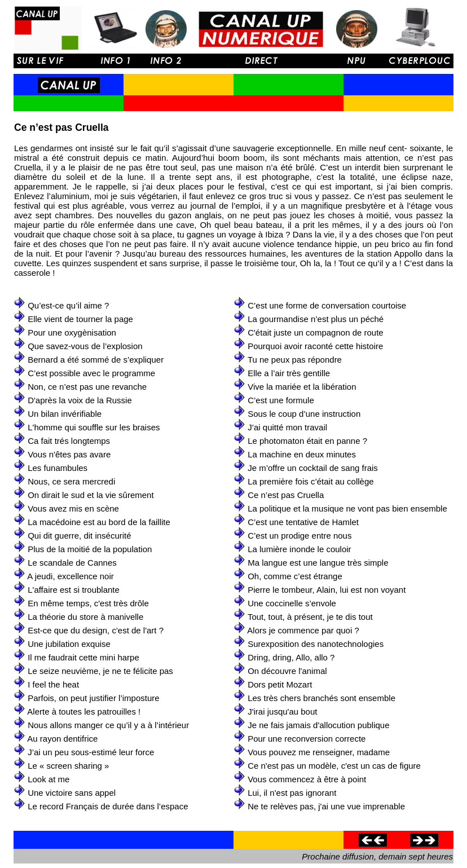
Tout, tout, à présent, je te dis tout (310, 617)
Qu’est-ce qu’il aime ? (68, 305)
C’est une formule (281, 400)
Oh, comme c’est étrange (295, 576)
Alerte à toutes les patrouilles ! (84, 711)
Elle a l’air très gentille (289, 373)
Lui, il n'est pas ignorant (292, 793)
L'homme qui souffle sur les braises (94, 427)
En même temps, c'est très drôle (88, 603)
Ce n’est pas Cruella (286, 495)
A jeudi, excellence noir (70, 576)
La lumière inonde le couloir (299, 549)
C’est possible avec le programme (91, 373)
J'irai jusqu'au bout (282, 711)
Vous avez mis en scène (73, 508)
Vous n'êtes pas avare (69, 454)
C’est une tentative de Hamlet (303, 522)
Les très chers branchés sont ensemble (321, 698)
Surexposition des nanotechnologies (316, 644)
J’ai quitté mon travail (287, 427)
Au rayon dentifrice (62, 739)
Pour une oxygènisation (72, 332)
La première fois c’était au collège (310, 481)
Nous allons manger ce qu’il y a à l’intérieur (108, 725)
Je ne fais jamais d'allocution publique (318, 725)
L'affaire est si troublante (74, 590)
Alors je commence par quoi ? (303, 630)
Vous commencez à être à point (307, 779)
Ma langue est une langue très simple (318, 563)
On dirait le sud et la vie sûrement (91, 495)
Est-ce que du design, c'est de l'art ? (96, 630)
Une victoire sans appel (72, 793)
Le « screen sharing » (68, 766)
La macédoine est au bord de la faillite (99, 522)
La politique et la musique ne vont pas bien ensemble (347, 508)
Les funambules (58, 468)
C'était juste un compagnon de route (316, 332)
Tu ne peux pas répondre (295, 360)
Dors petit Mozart (280, 684)
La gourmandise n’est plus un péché (316, 319)
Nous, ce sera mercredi (71, 481)
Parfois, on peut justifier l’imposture (93, 698)
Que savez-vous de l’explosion (85, 346)
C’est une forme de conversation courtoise (327, 305)
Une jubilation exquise (69, 644)
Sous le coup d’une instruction (304, 414)
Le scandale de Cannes (72, 563)
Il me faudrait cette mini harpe (83, 657)
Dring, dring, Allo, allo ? (291, 657)
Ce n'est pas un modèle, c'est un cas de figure (334, 766)
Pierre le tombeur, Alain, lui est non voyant (327, 590)
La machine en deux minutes (302, 454)
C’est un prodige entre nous (299, 536)
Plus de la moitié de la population (90, 549)
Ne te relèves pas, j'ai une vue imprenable (326, 806)
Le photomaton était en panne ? (307, 441)
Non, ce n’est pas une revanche (87, 387)
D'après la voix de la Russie (80, 400)
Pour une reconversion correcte (307, 739)
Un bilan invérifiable (65, 414)
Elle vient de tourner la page (80, 319)
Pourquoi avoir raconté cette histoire (315, 346)
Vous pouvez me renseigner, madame (319, 752)
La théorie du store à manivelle (85, 617)
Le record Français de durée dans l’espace (108, 806)
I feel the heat (53, 684)
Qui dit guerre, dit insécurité (79, 536)
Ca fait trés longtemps (69, 441)
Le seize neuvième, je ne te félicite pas (100, 671)
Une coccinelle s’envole (292, 603)
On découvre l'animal (287, 671)
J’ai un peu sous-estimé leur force (91, 752)
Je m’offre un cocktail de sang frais (313, 468)
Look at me (49, 779)
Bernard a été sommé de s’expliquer (96, 360)
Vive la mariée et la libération (302, 387)
